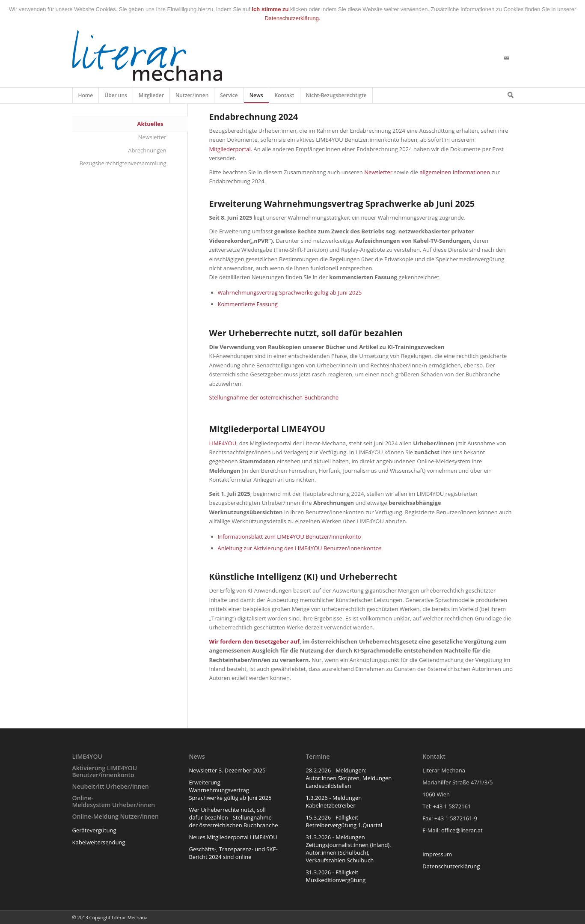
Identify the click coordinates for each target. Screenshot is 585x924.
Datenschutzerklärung (451, 866)
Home (86, 97)
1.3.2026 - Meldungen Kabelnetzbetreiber (334, 802)
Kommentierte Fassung (248, 304)
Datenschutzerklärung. (292, 18)
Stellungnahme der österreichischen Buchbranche (274, 397)
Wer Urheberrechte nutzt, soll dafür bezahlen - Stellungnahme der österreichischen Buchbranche (233, 817)
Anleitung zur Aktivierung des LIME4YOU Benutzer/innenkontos (300, 548)
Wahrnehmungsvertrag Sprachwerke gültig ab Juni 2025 (290, 292)
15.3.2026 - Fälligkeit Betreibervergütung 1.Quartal (344, 821)
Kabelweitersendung (99, 842)
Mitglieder (151, 97)
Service (229, 97)
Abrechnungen (147, 150)
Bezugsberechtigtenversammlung (123, 163)
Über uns (116, 97)
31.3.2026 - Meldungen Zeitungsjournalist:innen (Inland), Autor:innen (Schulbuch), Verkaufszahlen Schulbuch (348, 849)
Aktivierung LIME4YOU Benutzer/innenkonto (105, 771)
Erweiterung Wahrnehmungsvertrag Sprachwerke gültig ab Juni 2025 (230, 790)
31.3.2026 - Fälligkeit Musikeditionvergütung (336, 876)
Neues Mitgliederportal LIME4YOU (233, 837)
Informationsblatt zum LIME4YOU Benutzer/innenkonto (290, 537)
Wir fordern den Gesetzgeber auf (254, 641)
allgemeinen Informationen (455, 172)
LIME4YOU (223, 443)
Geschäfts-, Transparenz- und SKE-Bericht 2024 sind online (233, 853)
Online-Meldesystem (92, 801)
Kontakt (285, 97)
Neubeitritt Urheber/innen (111, 786)
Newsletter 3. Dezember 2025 (227, 770)
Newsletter (378, 172)
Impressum (437, 854)
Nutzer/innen (192, 97)
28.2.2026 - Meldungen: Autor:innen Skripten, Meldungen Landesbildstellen (349, 778)
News (257, 97)
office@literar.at (462, 830)
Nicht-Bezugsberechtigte (337, 97)
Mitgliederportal (230, 149)
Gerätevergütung (94, 830)
